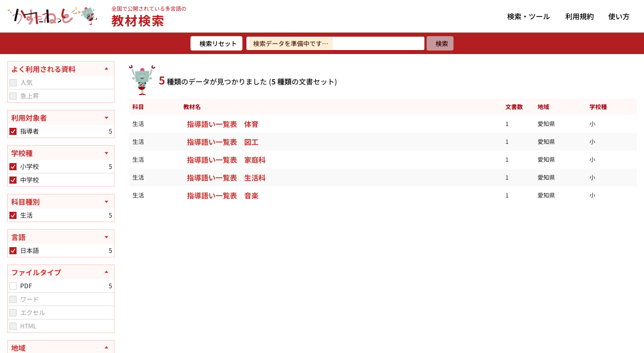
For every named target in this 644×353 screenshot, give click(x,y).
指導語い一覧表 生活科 (226, 177)
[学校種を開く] (61, 153)
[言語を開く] (61, 237)
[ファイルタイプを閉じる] (61, 272)
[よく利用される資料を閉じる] (61, 69)
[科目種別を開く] (61, 202)
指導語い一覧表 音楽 (223, 195)
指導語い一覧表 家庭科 (226, 160)
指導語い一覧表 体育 (223, 124)
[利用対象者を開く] (61, 118)
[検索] (440, 43)
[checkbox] (13, 83)
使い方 (619, 16)
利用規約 (580, 16)
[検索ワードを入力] (335, 43)
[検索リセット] (216, 43)
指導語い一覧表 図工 (223, 142)
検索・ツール (529, 16)
